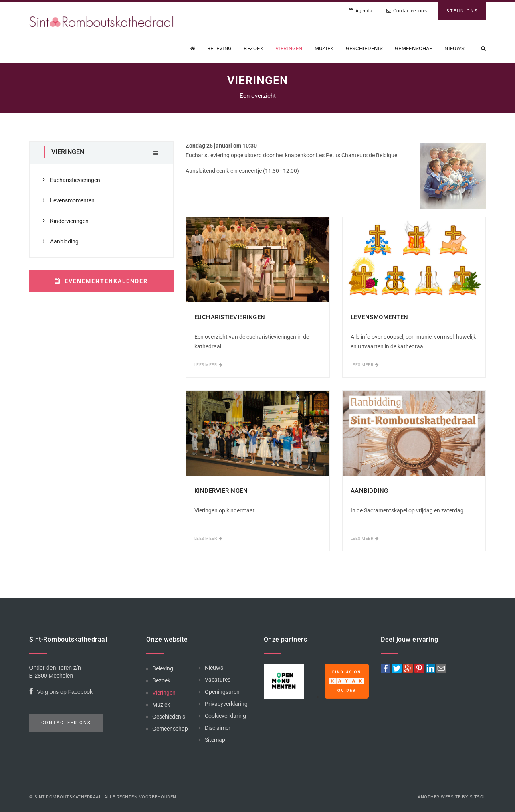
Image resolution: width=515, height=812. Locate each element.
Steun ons (462, 11)
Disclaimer (218, 728)
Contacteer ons (407, 11)
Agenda (360, 11)
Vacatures (218, 680)
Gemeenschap (414, 48)
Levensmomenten (72, 200)
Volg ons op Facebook (61, 693)
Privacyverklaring (226, 704)
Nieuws (454, 48)
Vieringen (289, 48)
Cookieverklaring (225, 716)
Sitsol (478, 797)
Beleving (219, 48)
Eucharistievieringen (75, 180)
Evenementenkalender (101, 281)
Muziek (324, 48)
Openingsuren (222, 692)
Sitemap (215, 740)
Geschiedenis (365, 48)
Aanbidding (64, 241)
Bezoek (253, 48)
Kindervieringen (69, 221)
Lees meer (209, 365)
